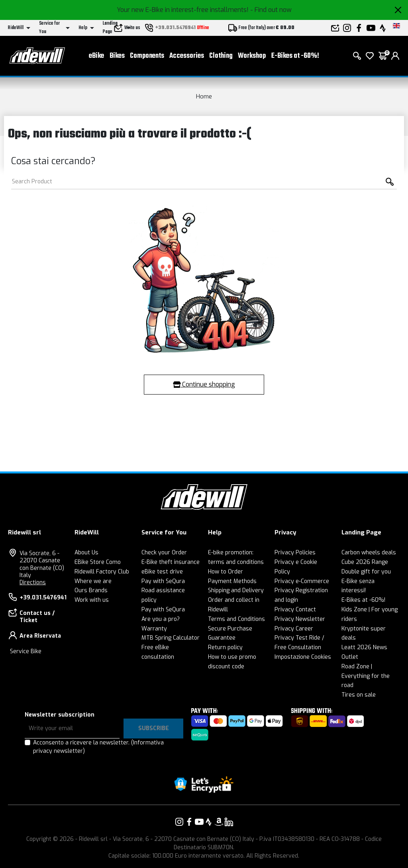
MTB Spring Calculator (171, 638)
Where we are (93, 581)
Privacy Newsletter (300, 619)
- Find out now (271, 10)
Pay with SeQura (163, 581)
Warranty (154, 629)
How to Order (226, 572)
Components (147, 56)
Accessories (187, 56)
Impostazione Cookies (303, 657)
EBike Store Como (98, 562)
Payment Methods (232, 581)
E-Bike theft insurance (171, 562)
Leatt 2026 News (364, 647)
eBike (96, 56)
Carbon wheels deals (369, 553)
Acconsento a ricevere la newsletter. (98, 747)
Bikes (117, 56)
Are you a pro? (161, 619)
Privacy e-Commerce (302, 581)
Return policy (225, 647)
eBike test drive (162, 572)
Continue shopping (204, 384)
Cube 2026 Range (365, 562)
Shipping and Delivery (236, 590)
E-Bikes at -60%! (295, 56)
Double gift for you (366, 572)
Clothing (221, 56)
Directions (33, 582)
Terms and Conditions (236, 619)
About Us (86, 553)
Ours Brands (91, 590)
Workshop (252, 56)
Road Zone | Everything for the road (366, 676)
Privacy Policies (295, 553)
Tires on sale (359, 695)
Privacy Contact (295, 610)
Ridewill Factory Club (102, 572)
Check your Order (164, 553)
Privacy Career (294, 629)
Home (204, 96)
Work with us (92, 600)
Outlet (350, 657)
